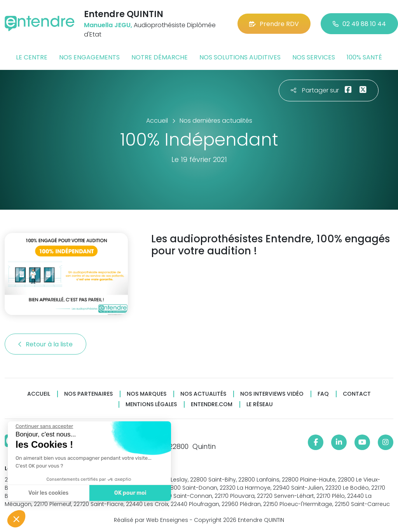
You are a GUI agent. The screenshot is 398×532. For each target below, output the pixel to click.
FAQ (323, 394)
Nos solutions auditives (240, 57)
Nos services (314, 57)
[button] (16, 519)
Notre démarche (160, 57)
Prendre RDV (274, 24)
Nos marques (147, 394)
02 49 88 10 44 (359, 24)
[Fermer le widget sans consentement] (44, 426)
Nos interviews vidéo (272, 394)
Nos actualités (203, 394)
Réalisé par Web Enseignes (151, 520)
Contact (357, 394)
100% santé (364, 57)
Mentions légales (151, 404)
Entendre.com (212, 404)
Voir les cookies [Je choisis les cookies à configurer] (48, 493)
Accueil (39, 394)
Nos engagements (89, 57)
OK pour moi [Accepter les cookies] (129, 493)
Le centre (32, 57)
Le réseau (260, 404)
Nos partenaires (88, 394)
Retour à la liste (45, 344)
